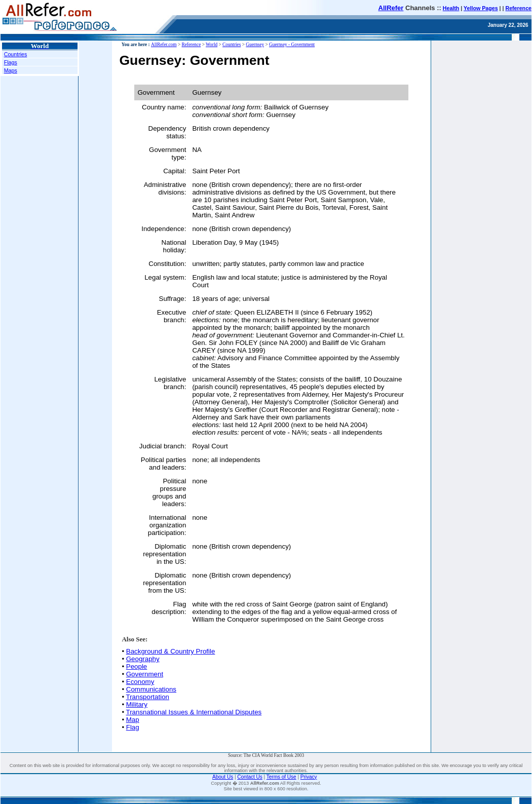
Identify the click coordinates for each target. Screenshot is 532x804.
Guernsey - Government (292, 45)
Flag (133, 727)
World (212, 45)
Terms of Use (281, 777)
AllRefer (391, 8)
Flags (11, 62)
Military (137, 704)
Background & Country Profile (171, 651)
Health (451, 8)
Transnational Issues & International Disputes (194, 712)
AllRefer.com (164, 45)
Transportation (148, 697)
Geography (143, 659)
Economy (140, 682)
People (137, 666)
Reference (518, 8)
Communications (151, 689)
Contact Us (250, 777)
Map (133, 720)
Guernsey (255, 45)
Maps (11, 70)
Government (145, 674)
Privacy (309, 777)
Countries (16, 54)
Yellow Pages (481, 8)
